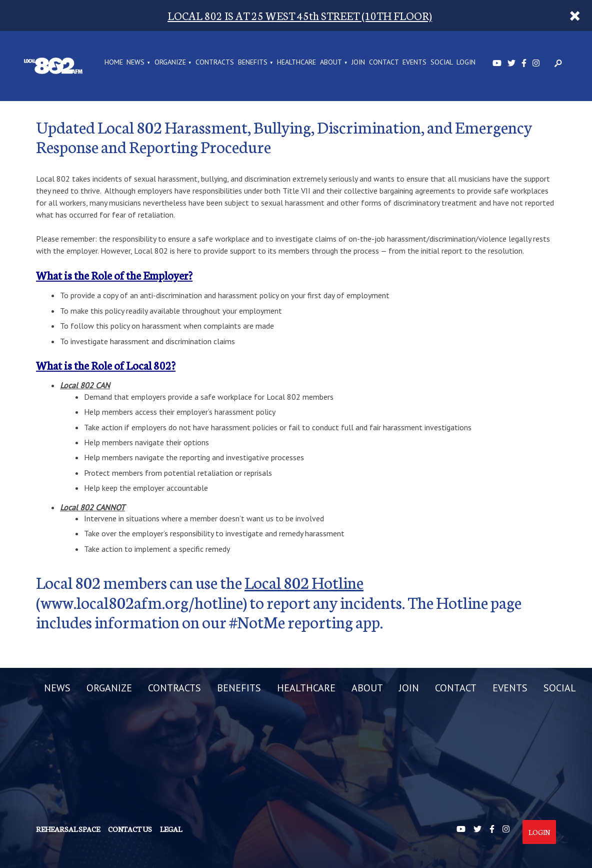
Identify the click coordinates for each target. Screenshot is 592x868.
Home (114, 63)
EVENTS (414, 63)
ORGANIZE (170, 63)
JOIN (358, 63)
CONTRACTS (215, 63)
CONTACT (384, 63)
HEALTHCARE (296, 63)
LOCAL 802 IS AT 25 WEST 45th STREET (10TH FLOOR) (300, 15)
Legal (171, 829)
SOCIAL (442, 63)
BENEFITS (253, 63)
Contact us (130, 829)
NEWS (135, 63)
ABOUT (331, 63)
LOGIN (466, 63)
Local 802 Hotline (304, 582)
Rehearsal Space (68, 829)
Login (539, 832)
